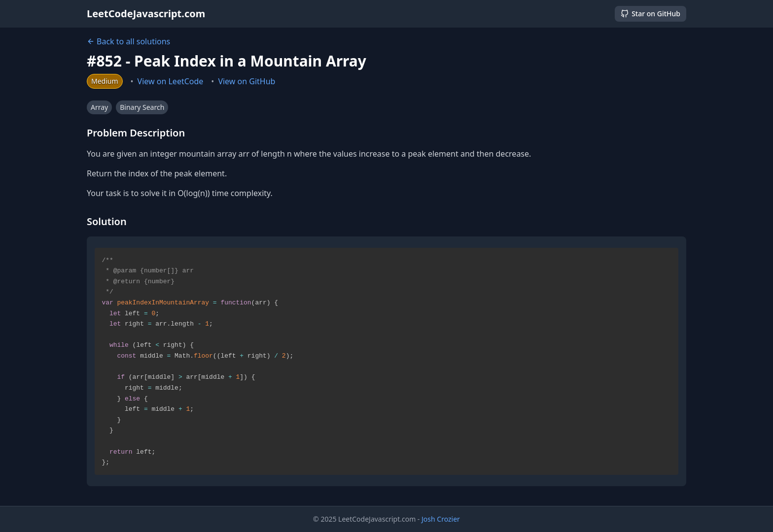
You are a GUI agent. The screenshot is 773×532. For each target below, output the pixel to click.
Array (99, 107)
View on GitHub (246, 81)
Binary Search (142, 107)
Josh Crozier (441, 519)
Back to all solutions (128, 41)
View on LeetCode (171, 81)
